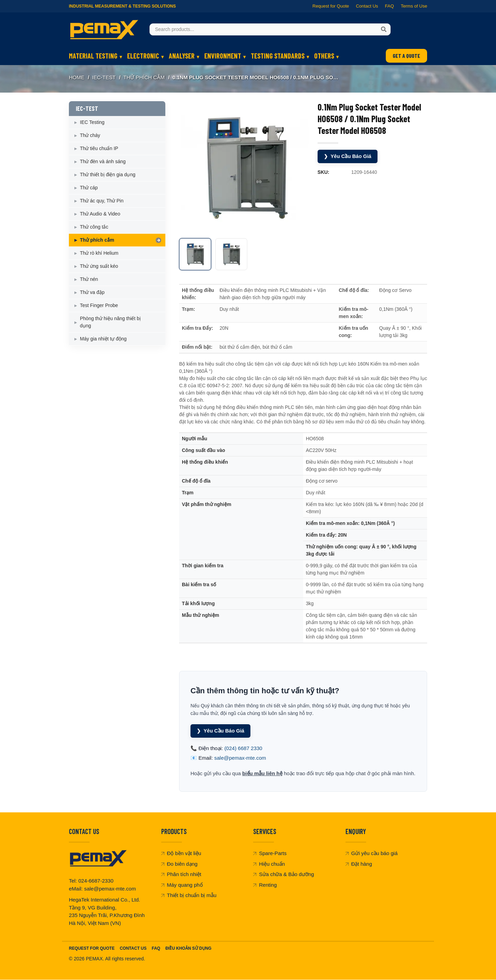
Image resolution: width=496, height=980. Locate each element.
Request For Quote (92, 949)
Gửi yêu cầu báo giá (372, 853)
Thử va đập (92, 292)
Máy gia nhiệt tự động (103, 339)
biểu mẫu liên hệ (262, 773)
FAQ (389, 6)
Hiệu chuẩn (269, 864)
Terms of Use (414, 6)
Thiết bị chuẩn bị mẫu (189, 895)
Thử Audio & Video (100, 214)
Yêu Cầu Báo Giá (348, 156)
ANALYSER (182, 56)
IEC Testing (92, 122)
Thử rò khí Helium (99, 253)
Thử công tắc (94, 227)
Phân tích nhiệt (181, 874)
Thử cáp (89, 188)
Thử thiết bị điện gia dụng (108, 175)
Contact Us (367, 6)
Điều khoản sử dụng (188, 949)
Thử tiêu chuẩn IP (99, 148)
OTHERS (324, 56)
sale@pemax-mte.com (240, 758)
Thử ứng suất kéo (99, 266)
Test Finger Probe (99, 305)
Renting (265, 885)
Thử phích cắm (144, 77)
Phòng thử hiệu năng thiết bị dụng (110, 322)
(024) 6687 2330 (243, 748)
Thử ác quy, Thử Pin (102, 201)
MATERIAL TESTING (93, 56)
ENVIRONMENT (223, 56)
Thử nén (89, 279)
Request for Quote (331, 6)
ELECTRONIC (143, 56)
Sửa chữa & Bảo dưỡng (284, 874)
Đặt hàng (359, 864)
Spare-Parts (270, 853)
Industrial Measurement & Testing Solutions (122, 6)
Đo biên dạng (179, 864)
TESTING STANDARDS (278, 56)
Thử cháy (90, 135)
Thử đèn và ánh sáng (103, 161)
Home (77, 77)
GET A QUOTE (406, 56)
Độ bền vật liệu (181, 853)
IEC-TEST (104, 77)
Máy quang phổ (182, 885)
